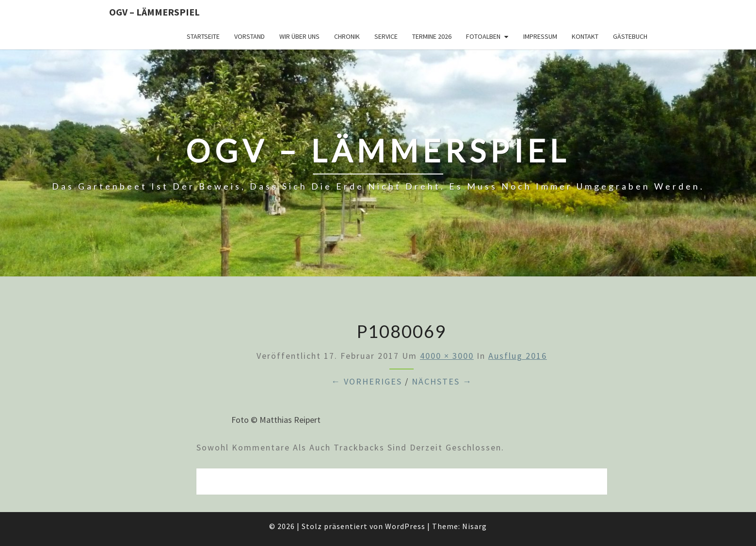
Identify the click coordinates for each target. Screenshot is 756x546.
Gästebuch (630, 36)
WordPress (405, 526)
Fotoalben (483, 36)
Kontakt (585, 36)
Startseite (203, 36)
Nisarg (475, 526)
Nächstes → (442, 381)
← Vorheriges (367, 381)
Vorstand (249, 36)
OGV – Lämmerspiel (154, 12)
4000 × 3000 (447, 356)
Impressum (540, 36)
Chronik (347, 36)
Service (386, 36)
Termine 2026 (432, 36)
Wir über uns (299, 36)
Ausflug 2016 (518, 356)
